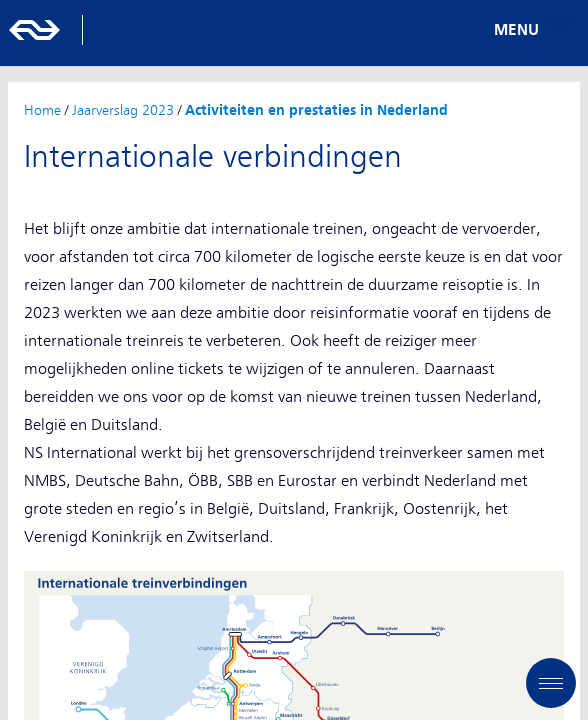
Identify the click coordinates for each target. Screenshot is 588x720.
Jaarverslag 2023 (123, 110)
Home (42, 110)
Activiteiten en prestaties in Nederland (316, 110)
